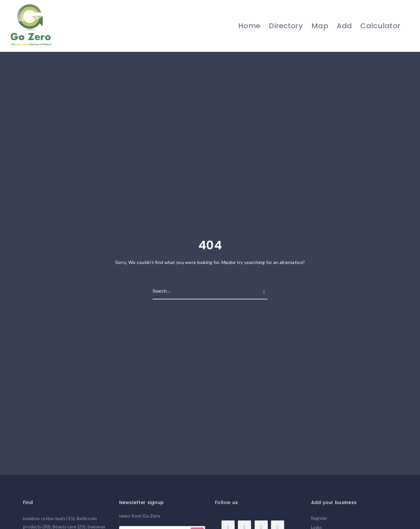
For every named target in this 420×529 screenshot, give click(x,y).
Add (344, 26)
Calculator (380, 26)
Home (249, 26)
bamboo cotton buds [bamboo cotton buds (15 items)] (49, 519)
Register (319, 518)
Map (319, 26)
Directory (286, 26)
